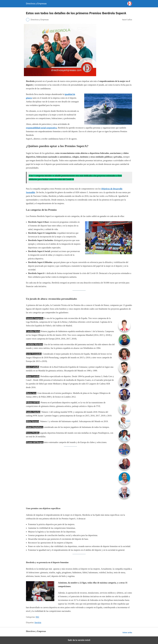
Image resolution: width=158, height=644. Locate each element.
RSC (37, 617)
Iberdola (38, 623)
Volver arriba (127, 633)
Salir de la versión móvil (79, 640)
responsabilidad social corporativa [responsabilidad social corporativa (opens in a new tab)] (41, 128)
